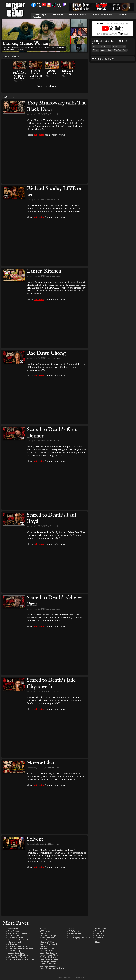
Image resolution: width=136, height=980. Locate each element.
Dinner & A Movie (48, 942)
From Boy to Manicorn (19, 955)
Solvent (35, 839)
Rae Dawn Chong (68, 72)
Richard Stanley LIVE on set (36, 73)
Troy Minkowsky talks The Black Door (20, 75)
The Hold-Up (14, 951)
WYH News (45, 931)
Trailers (43, 946)
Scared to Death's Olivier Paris (54, 601)
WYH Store (100, 936)
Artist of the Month (49, 944)
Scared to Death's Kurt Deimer (52, 433)
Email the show (119, 47)
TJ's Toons (74, 931)
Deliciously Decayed (49, 959)
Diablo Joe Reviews (102, 15)
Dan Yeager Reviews (49, 962)
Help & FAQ (45, 933)
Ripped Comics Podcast (19, 946)
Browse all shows (46, 86)
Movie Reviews (47, 938)
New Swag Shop (120, 50)
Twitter (99, 940)
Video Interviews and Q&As (21, 959)
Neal (58, 114)
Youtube (99, 933)
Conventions (75, 933)
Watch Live (97, 47)
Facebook (100, 931)
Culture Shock (15, 942)
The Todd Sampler (48, 966)
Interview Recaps (48, 936)
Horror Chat (41, 763)
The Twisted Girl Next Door (21, 948)
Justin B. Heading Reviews (52, 968)
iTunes (96, 50)
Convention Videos (17, 957)
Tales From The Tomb (18, 940)
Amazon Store (106, 50)
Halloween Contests (49, 948)
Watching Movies (48, 951)
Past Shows (57, 15)
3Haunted (13, 944)
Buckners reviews (48, 964)
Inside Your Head (16, 953)
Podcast (107, 47)
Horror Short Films (49, 955)
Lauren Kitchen (52, 72)
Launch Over (14, 936)
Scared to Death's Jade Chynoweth (51, 684)
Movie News (45, 940)
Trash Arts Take (16, 938)
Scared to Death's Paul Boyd (51, 518)
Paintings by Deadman (79, 938)
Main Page (40, 15)
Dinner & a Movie (78, 15)
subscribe (39, 135)
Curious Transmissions (19, 933)
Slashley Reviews (48, 957)
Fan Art (73, 936)
